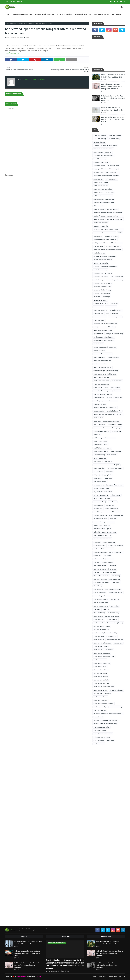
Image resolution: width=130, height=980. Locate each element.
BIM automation (98, 236)
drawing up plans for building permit (104, 337)
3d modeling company (100, 159)
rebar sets (113, 519)
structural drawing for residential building (105, 633)
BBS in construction (99, 206)
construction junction (117, 277)
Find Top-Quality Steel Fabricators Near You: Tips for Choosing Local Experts (113, 119)
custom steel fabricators (108, 327)
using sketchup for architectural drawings (105, 720)
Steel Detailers (116, 583)
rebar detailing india (114, 512)
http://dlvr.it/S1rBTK (12, 53)
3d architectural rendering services (103, 149)
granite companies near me (101, 381)
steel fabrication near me (101, 603)
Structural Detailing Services (102, 626)
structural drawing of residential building (105, 636)
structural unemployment (101, 700)
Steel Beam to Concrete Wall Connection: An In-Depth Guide (112, 109)
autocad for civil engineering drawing (104, 203)
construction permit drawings (115, 280)
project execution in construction (103, 492)
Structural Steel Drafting (100, 673)
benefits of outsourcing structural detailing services (108, 219)
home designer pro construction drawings (105, 401)
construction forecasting (100, 270)
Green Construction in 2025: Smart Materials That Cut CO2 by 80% (113, 76)
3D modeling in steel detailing (102, 162)
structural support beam (100, 697)
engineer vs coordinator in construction (105, 347)
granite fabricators (117, 381)
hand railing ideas (106, 391)
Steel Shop (106, 609)
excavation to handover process (103, 354)
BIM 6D (120, 233)
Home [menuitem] (8, 14)
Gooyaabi (39, 977)
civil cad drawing (98, 246)
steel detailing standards (101, 599)
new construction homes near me (103, 462)
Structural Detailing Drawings (115, 623)
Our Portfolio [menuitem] (116, 14)
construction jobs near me (101, 277)
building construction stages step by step (105, 240)
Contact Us (122, 977)
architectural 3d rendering (101, 186)
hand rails (117, 391)
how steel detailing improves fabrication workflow (108, 411)
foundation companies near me (102, 361)
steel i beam (97, 609)
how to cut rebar (98, 418)
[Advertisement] (47, 169)
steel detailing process (100, 593)
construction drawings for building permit (105, 267)
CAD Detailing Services (116, 243)
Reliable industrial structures (102, 525)
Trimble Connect (98, 717)
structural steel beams (100, 660)
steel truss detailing (113, 613)
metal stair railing (116, 451)
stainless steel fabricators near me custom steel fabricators (107, 553)
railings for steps (116, 495)
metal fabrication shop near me (102, 448)
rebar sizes (111, 522)
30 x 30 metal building (100, 135)
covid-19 (96, 327)
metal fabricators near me (101, 451)
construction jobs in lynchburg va (103, 273)
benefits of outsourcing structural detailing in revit (108, 213)
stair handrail (97, 556)
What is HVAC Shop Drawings (102, 727)
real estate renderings (100, 502)
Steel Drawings (115, 599)
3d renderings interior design (109, 169)
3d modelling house (114, 166)
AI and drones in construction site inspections (106, 176)
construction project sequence (102, 287)
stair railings (107, 556)
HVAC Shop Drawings (99, 425)
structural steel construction (102, 663)
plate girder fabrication (100, 482)
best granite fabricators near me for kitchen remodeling (106, 230)
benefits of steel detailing (101, 226)
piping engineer (98, 478)
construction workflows (100, 300)
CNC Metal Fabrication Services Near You (105, 256)
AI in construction (98, 179)
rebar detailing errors (100, 512)
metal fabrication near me (101, 445)
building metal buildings (100, 243)
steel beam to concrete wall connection (105, 566)
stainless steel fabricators (116, 546)
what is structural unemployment (103, 734)
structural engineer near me (115, 640)
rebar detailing (98, 509)
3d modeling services (99, 166)
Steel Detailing (98, 586)
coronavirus (114, 304)
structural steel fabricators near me (104, 687)
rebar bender (113, 502)
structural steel (118, 643)
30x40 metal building (114, 139)
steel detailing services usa (101, 596)
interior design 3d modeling (101, 431)
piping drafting (108, 475)
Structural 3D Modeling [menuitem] (64, 14)
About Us (13, 2)
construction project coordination (103, 283)
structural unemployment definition (103, 704)
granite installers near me (101, 388)
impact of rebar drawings (115, 425)
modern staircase (112, 455)
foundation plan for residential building (105, 374)
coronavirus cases (111, 307)
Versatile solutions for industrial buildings (105, 724)
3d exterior (108, 152)
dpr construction (98, 334)
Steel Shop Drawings (99, 613)
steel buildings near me (100, 579)
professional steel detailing (101, 488)
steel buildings (116, 576)
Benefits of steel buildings (101, 223)
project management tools (101, 495)
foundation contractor (100, 364)
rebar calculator (98, 505)
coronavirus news (99, 314)
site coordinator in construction (102, 539)
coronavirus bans (98, 307)
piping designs (97, 475)
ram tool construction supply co (102, 499)
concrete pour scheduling (101, 263)
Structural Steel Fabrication (101, 680)
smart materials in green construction (104, 542)
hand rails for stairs (99, 394)
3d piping (96, 169)
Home (7, 2)
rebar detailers (110, 505)
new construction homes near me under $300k (106, 465)
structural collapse (99, 620)
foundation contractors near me (102, 367)
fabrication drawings (99, 357)
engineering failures (99, 351)
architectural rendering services (103, 189)
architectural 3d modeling (101, 182)
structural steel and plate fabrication (104, 657)
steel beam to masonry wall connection (105, 569)
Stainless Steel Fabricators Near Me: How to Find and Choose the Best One (28, 943)
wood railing (110, 741)
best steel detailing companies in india (104, 233)
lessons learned (116, 431)
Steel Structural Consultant (15, 38)
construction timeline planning (102, 290)
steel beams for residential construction (105, 572)
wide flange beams (99, 741)
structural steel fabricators (101, 683)
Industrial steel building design (112, 428)
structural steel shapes (117, 690)
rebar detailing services (116, 515)
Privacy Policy (113, 977)
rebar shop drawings (99, 522)
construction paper (99, 280)
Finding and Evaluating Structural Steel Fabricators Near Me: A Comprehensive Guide (27, 953)
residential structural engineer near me (105, 532)
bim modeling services (111, 236)
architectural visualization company (104, 193)
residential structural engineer (102, 529)
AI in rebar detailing (112, 179)
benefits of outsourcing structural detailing (106, 209)
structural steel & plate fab (101, 646)
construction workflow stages (102, 297)
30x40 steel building (99, 142)
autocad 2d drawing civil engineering (104, 199)
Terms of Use (102, 977)
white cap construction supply (102, 737)
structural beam (98, 616)
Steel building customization (101, 576)
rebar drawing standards (100, 519)
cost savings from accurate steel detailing (105, 324)
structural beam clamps (112, 616)
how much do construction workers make (105, 408)
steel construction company (101, 583)
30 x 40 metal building (115, 135)
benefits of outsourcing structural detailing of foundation (106, 216)
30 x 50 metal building (100, 139)
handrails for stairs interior (115, 398)
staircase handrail (99, 559)
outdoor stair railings (99, 468)
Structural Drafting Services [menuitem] (23, 14)
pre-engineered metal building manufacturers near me (108, 485)
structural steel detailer (100, 667)
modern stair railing (99, 455)
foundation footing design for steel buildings (106, 371)
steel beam (110, 559)
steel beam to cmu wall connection (103, 562)
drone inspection (98, 344)
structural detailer (99, 623)
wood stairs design (99, 744)
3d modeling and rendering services (104, 156)
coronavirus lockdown (116, 310)
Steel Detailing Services (116, 593)
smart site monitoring (99, 546)
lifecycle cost (97, 435)
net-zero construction (100, 458)
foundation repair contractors (102, 377)
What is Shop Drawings (100, 730)
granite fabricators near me (101, 384)
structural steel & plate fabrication (103, 650)
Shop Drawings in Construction (102, 535)
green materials (115, 388)
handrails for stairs (99, 398)
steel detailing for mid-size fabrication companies (107, 589)
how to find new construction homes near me (106, 421)
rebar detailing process (100, 515)
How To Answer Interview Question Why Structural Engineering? (108, 415)
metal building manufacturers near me (104, 438)
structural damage (112, 620)
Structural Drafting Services (101, 630)
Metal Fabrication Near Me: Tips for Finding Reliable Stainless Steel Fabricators (113, 98)
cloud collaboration (99, 253)
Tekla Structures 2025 (100, 710)
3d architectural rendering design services (105, 145)
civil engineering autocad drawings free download (108, 250)
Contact (19, 2)
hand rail (96, 391)
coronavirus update (99, 320)
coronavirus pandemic (100, 317)
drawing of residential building (114, 334)
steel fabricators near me (101, 606)
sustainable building (116, 707)
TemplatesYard (21, 977)
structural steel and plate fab (102, 653)
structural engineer (99, 640)
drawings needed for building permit (104, 340)
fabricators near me (113, 357)
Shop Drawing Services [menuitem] (102, 14)
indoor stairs (97, 428)
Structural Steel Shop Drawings (102, 694)
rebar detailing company (111, 509)
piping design (109, 472)
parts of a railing (98, 472)
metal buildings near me (100, 441)
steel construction (115, 579)
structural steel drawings (101, 677)
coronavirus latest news (100, 310)
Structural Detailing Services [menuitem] (44, 14)
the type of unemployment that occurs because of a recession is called (108, 714)
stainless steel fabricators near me (103, 549)
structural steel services (100, 690)
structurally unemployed (100, 707)
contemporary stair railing (101, 304)
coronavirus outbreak (112, 314)
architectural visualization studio (103, 196)
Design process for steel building (103, 330)
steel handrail (115, 606)
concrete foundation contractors (103, 260)
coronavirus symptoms (115, 317)
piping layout (109, 478)
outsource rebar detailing (115, 468)
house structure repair (100, 404)
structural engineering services (102, 643)
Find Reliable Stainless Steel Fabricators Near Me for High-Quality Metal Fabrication (111, 86)
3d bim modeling (98, 152)
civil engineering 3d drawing (113, 246)
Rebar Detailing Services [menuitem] (83, 14)
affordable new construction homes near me (106, 172)
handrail (110, 394)
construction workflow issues (102, 293)
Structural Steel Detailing (101, 670)
